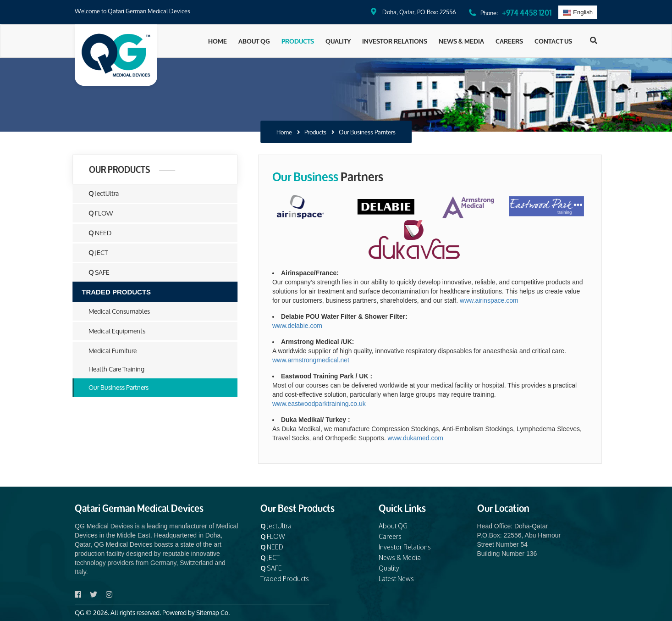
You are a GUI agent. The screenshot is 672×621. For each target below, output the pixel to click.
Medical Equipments (112, 331)
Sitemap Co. (213, 613)
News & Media (461, 41)
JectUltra (99, 193)
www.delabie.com (308, 326)
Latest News (396, 579)
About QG (254, 41)
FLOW (96, 213)
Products (298, 41)
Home (218, 41)
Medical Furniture (107, 351)
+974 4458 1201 (527, 12)
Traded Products (285, 579)
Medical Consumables (114, 311)
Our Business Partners (113, 387)
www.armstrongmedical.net (322, 360)
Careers (509, 41)
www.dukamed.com (427, 438)
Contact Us (553, 41)
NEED (95, 233)
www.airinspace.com (500, 300)
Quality (338, 41)
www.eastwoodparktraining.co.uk (330, 404)
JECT (93, 252)
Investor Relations (395, 41)
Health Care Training (111, 369)
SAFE (94, 272)
